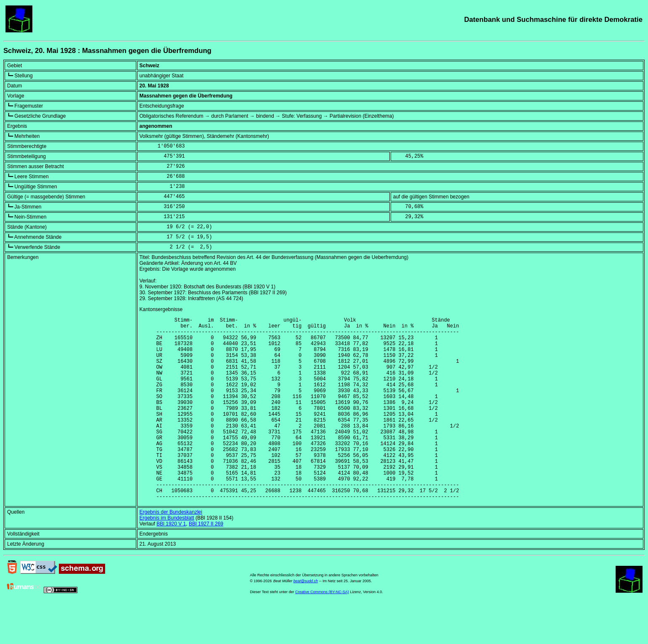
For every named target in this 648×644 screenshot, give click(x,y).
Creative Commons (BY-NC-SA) (322, 631)
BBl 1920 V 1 (171, 563)
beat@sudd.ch (306, 620)
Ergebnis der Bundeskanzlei (171, 551)
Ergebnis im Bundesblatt (167, 557)
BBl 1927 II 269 (206, 563)
